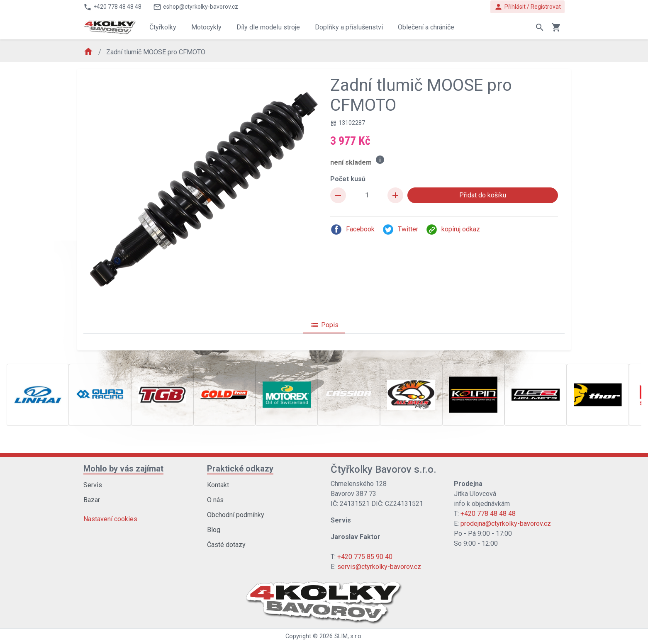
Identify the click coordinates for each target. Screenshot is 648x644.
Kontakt (218, 485)
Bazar (92, 500)
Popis (324, 325)
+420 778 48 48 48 (488, 514)
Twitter (400, 230)
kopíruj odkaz (453, 230)
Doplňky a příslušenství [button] (349, 27)
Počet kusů (348, 179)
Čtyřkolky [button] (163, 27)
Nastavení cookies (110, 519)
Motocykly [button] (206, 27)
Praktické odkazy (240, 469)
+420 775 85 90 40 (365, 557)
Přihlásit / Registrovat (527, 7)
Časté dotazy (226, 545)
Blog (214, 530)
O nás (215, 500)
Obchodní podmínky (236, 515)
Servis (93, 485)
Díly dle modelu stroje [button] (268, 27)
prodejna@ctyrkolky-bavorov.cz (506, 524)
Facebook (352, 230)
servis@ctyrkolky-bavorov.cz (379, 567)
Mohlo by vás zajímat (123, 469)
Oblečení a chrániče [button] (426, 27)
